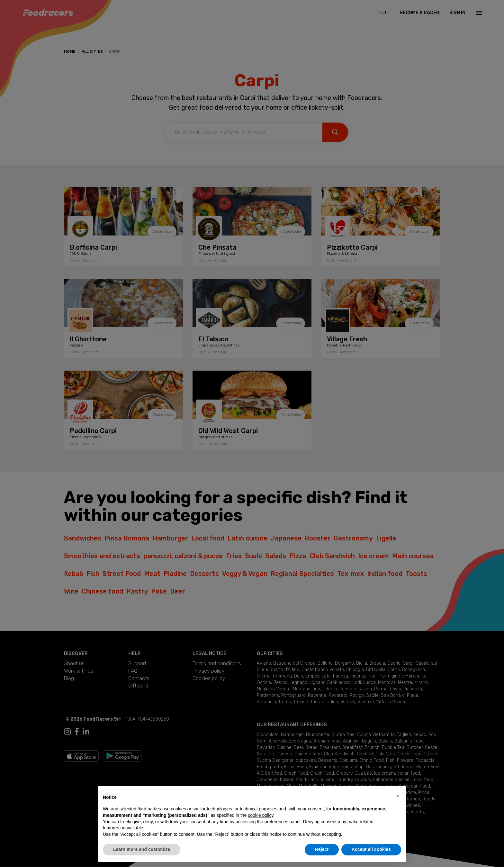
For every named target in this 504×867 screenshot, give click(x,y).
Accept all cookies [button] (371, 849)
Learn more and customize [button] (142, 849)
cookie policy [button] (261, 815)
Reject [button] (322, 849)
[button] (398, 796)
